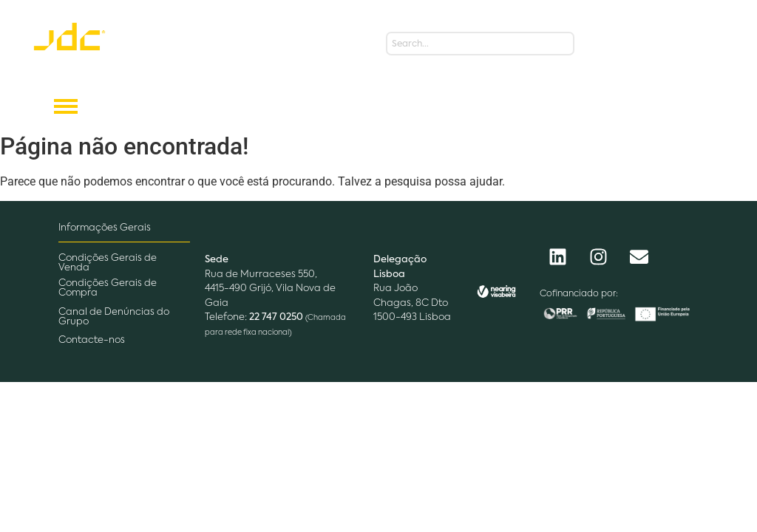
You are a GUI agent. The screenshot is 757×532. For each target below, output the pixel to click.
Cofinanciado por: (579, 294)
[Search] (480, 44)
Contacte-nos (92, 340)
